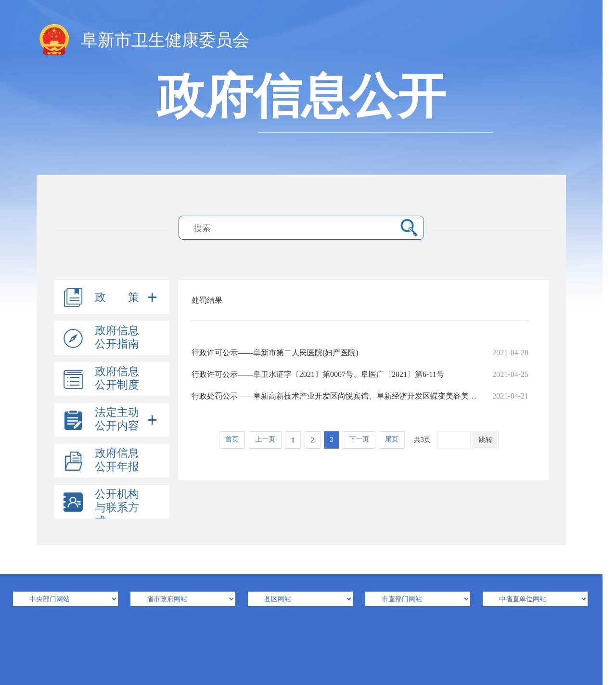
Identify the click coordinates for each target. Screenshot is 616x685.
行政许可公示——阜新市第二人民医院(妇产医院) (360, 353)
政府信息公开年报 (117, 460)
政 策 (117, 297)
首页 (232, 439)
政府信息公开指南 (117, 337)
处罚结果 (207, 300)
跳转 (486, 440)
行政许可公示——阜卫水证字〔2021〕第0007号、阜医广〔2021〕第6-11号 (360, 374)
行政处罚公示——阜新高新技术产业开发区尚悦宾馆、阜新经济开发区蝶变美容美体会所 (360, 396)
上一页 (265, 439)
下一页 (359, 439)
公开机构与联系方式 (117, 508)
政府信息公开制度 (117, 378)
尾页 (392, 439)
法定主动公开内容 (117, 419)
